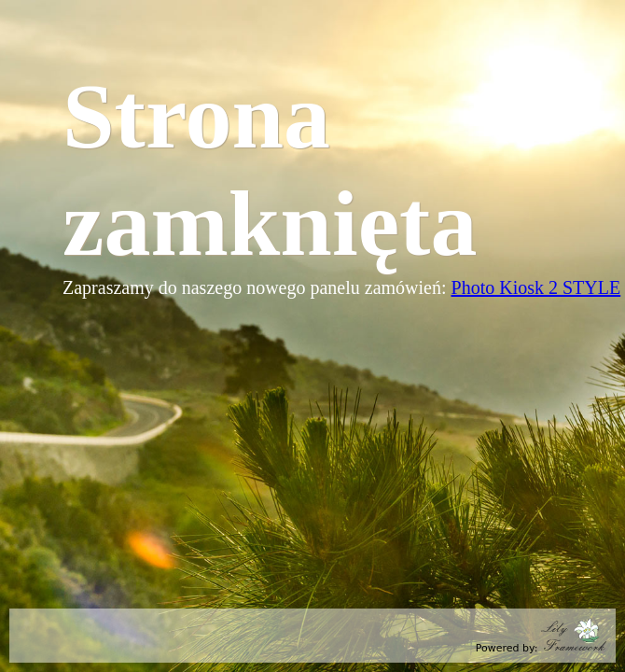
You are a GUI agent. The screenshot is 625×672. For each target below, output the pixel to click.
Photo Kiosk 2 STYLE (536, 287)
